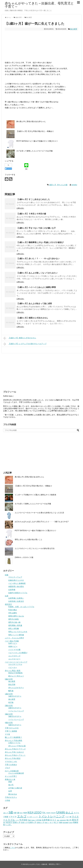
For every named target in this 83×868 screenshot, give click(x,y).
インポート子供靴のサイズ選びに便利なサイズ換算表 (35, 495)
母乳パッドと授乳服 (16, 635)
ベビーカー (13, 667)
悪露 (10, 782)
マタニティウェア (15, 577)
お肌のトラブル (14, 743)
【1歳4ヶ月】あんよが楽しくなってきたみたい (37, 273)
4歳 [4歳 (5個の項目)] (15, 813)
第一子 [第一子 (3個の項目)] (52, 823)
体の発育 (74, 29)
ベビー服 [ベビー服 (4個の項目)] (68, 817)
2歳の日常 (9, 706)
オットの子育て (11, 776)
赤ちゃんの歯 (62, 185)
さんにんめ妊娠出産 (16, 773)
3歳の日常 (9, 714)
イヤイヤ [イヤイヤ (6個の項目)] (13, 817)
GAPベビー (13, 643)
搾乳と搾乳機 (14, 629)
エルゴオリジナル (15, 664)
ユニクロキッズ (14, 656)
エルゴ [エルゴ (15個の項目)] (22, 816)
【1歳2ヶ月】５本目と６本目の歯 (31, 214)
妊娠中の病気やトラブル (18, 593)
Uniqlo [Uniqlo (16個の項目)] (61, 812)
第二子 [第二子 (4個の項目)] (56, 823)
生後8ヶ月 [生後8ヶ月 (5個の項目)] (32, 822)
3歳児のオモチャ (15, 716)
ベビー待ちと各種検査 (17, 583)
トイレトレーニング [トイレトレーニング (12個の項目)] (52, 816)
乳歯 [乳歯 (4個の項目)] (29, 820)
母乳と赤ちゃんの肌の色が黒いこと (29, 540)
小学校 (7, 800)
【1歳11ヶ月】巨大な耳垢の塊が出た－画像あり (35, 131)
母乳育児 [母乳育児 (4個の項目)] (9, 823)
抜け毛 (11, 785)
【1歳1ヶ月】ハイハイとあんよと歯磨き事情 (36, 287)
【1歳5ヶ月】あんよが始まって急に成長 (34, 304)
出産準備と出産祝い (16, 598)
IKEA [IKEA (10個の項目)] (30, 812)
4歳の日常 (9, 723)
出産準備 (12, 590)
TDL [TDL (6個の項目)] (44, 813)
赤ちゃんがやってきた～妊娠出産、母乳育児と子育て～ (39, 5)
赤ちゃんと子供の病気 (14, 740)
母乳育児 (8, 604)
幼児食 (11, 702)
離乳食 (11, 691)
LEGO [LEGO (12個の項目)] (38, 812)
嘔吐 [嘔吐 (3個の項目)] (58, 820)
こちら (13, 848)
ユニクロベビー (14, 659)
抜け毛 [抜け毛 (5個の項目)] (69, 820)
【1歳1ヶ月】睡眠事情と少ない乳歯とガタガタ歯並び (40, 242)
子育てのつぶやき (12, 728)
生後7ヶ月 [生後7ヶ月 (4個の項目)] (24, 823)
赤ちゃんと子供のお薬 (17, 746)
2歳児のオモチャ (15, 708)
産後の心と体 (10, 779)
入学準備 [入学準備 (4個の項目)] (38, 820)
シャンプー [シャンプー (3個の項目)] (35, 817)
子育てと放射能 (11, 731)
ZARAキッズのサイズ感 (24, 557)
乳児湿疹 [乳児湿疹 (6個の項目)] (23, 820)
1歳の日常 (9, 694)
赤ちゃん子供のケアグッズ (15, 749)
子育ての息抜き (11, 765)
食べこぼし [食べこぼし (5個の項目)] (7, 825)
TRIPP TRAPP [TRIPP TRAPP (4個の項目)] (51, 813)
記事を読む (20, 208)
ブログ (7, 768)
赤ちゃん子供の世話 (13, 758)
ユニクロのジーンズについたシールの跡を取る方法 (35, 548)
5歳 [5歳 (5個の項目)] (18, 813)
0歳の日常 (9, 679)
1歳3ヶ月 (53, 185)
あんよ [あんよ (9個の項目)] (70, 813)
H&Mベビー (13, 646)
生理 (10, 791)
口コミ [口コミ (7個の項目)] (53, 820)
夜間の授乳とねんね (16, 616)
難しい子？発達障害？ (14, 737)
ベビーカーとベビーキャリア (16, 662)
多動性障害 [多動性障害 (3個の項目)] (63, 820)
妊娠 (7, 575)
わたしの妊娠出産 (12, 771)
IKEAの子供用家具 (15, 673)
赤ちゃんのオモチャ (16, 688)
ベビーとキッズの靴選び (18, 653)
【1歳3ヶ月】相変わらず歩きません (32, 318)
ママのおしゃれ (11, 762)
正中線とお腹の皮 (15, 788)
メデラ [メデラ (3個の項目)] (17, 820)
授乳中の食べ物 (14, 622)
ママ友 (7, 734)
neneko (74, 185)
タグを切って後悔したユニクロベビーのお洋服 (34, 151)
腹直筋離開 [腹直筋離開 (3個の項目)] (66, 823)
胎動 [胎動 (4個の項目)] (61, 823)
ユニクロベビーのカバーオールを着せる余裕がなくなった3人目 (39, 513)
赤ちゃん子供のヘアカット (15, 755)
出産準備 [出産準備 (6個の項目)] (46, 820)
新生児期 (12, 685)
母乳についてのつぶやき (18, 632)
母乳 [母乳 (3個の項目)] (4, 823)
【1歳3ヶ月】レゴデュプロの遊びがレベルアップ (25, 344)
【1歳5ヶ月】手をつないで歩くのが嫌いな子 (36, 228)
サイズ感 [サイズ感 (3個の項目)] (29, 817)
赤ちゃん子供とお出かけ (14, 752)
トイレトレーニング (16, 711)
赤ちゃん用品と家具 (13, 671)
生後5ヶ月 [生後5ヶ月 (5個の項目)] (16, 822)
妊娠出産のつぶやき (16, 580)
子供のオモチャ (11, 797)
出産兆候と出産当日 (16, 601)
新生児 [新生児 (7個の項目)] (75, 820)
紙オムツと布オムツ (16, 676)
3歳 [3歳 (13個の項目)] (11, 812)
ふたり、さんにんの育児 (14, 638)
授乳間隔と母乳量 (15, 625)
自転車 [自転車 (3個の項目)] (71, 823)
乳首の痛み (13, 610)
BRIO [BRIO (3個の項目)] (21, 813)
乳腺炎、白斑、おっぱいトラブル (21, 607)
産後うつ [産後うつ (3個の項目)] (47, 823)
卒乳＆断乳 (13, 613)
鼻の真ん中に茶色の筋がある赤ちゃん (31, 121)
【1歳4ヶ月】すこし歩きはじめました (33, 199)
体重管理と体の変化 (16, 587)
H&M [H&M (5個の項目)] (25, 813)
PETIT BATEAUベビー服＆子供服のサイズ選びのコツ (37, 141)
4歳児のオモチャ (15, 725)
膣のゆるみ (13, 794)
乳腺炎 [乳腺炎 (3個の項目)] (33, 820)
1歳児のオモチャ (15, 696)
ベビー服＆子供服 (12, 641)
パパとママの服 (14, 650)
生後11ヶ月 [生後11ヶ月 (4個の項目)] (40, 823)
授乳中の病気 (14, 619)
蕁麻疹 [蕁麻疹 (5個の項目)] (76, 822)
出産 (7, 596)
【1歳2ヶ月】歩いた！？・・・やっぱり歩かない (38, 259)
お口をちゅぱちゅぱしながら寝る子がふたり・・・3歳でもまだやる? (42, 522)
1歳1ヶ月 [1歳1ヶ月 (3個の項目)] (6, 813)
